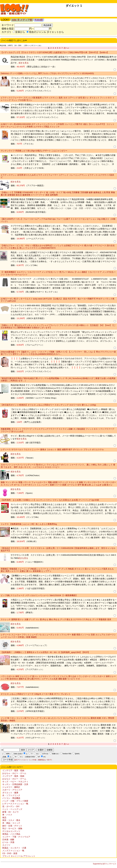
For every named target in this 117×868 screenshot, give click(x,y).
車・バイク (7, 815)
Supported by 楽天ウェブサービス (105, 864)
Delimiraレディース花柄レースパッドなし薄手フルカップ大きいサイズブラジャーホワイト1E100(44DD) (47, 73)
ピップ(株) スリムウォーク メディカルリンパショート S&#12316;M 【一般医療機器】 (39, 595)
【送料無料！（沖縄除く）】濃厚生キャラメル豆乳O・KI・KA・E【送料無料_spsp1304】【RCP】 (45, 652)
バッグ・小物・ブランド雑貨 (15, 801)
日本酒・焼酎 (8, 840)
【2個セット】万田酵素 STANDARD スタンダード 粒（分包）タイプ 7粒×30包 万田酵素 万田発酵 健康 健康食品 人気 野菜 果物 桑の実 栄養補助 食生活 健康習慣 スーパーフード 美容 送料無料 (58, 194)
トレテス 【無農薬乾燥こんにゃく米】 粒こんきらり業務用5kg (29, 524)
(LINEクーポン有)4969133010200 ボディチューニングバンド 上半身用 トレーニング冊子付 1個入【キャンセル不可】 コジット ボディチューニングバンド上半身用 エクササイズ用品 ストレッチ (58, 125)
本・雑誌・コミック (11, 823)
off (39, 757)
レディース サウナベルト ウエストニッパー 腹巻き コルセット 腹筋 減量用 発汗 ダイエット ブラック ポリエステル (52, 449)
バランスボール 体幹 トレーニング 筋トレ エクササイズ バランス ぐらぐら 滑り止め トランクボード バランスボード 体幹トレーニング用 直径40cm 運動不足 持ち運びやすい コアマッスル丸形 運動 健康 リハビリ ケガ (58, 678)
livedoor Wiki (67, 754)
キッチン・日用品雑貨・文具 (15, 784)
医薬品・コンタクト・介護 (14, 848)
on (44, 757)
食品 (4, 817)
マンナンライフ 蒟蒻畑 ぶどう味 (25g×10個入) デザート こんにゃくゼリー (34, 151)
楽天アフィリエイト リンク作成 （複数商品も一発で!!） (34, 760)
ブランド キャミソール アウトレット (19, 856)
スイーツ (6, 845)
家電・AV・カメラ (10, 812)
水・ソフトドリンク (11, 795)
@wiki (77, 754)
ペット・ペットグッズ (12, 809)
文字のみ (45, 754)
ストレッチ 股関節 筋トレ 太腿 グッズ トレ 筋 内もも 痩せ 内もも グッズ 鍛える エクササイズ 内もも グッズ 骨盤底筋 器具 (56, 619)
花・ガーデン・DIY (11, 806)
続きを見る (24, 63)
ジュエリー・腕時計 (11, 787)
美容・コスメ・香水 (11, 820)
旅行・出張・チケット (12, 826)
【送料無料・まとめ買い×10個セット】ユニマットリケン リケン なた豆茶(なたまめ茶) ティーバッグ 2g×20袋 (50, 500)
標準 (8, 754)
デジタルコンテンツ (11, 831)
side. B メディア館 (22, 20)
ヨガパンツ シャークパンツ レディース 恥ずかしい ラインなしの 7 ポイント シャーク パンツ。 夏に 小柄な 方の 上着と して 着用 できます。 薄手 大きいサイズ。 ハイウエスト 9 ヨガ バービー (58, 466)
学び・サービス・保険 (12, 829)
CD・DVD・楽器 (10, 853)
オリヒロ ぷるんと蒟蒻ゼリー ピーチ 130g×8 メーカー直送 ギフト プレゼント (36, 694)
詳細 (15, 754)
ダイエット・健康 (10, 793)
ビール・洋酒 (8, 842)
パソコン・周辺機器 (11, 798)
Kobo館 (39, 20)
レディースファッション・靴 (15, 804)
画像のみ (55, 754)
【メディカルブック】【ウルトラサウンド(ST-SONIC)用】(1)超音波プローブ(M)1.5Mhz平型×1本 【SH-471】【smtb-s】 (55, 52)
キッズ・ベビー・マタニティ (15, 782)
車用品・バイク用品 (11, 834)
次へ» (66, 48)
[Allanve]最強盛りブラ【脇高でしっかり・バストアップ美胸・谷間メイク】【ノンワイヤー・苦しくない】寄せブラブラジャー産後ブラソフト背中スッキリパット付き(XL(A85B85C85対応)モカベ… (58, 353)
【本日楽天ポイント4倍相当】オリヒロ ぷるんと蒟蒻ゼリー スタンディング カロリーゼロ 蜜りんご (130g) (48, 405)
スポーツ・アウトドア (12, 790)
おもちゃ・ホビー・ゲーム (14, 773)
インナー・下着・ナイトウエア (16, 837)
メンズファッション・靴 (13, 851)
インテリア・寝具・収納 (13, 771)
